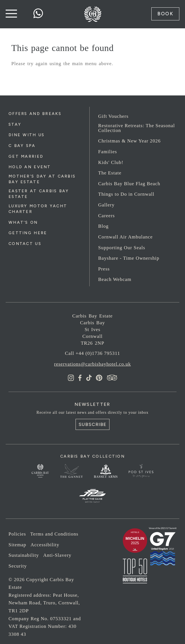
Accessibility (45, 545)
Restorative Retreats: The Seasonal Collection (136, 128)
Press (104, 269)
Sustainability (24, 555)
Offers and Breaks (35, 114)
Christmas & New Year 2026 (129, 141)
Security (18, 566)
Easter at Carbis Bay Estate (39, 194)
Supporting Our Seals (122, 248)
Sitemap (17, 545)
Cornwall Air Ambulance (125, 237)
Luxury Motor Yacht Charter (38, 209)
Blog (103, 226)
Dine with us (26, 135)
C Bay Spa (22, 146)
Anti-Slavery (57, 555)
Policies (17, 534)
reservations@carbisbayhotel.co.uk (92, 364)
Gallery (106, 205)
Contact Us (25, 244)
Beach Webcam (115, 279)
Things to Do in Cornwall (126, 194)
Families (108, 152)
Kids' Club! (111, 162)
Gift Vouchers (113, 116)
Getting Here (28, 233)
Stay (15, 124)
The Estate (110, 173)
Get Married (26, 156)
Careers (107, 216)
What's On (23, 222)
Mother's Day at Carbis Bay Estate (42, 179)
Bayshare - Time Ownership (129, 258)
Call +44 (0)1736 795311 (93, 353)
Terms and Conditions (54, 534)
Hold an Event (30, 167)
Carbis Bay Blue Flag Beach (129, 184)
